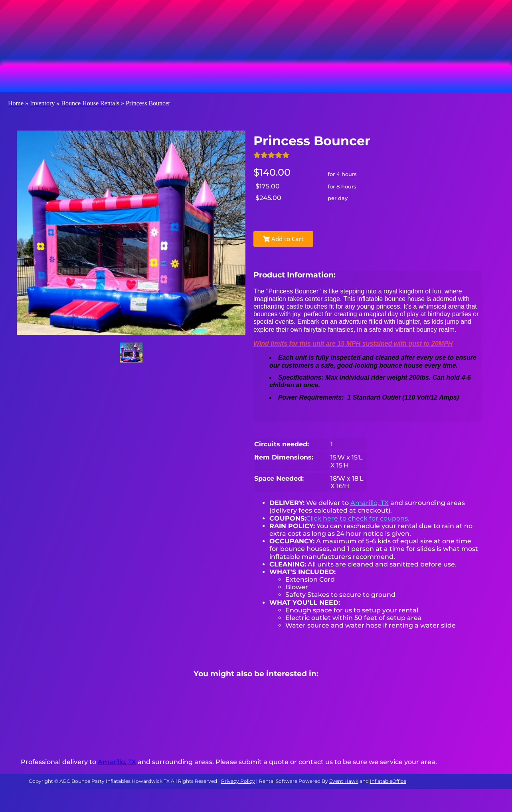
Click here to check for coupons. (358, 518)
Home (16, 103)
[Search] (173, 44)
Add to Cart (283, 239)
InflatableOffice (388, 781)
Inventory (42, 103)
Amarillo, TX (370, 503)
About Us (448, 79)
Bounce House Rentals (82, 79)
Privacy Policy (238, 781)
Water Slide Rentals (375, 79)
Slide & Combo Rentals (283, 79)
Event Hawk (344, 781)
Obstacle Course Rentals (182, 79)
